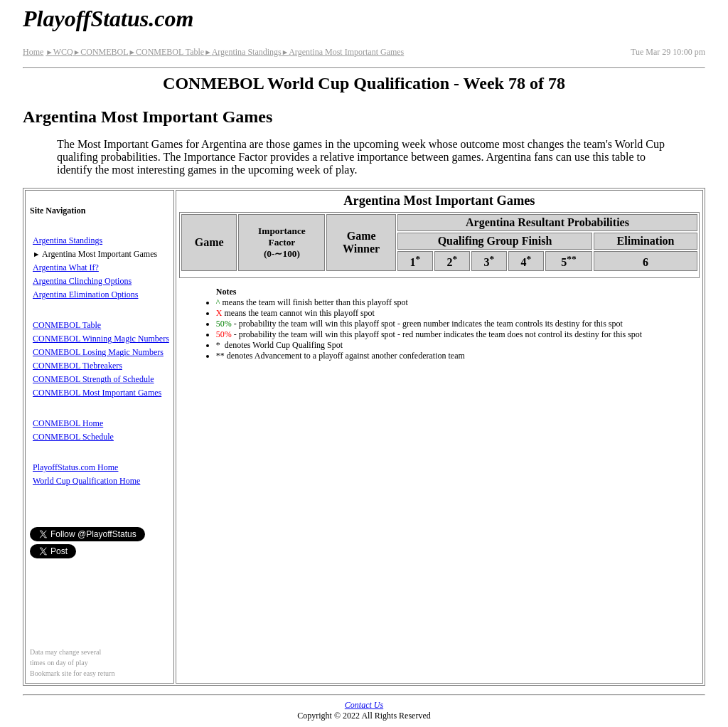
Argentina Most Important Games (343, 52)
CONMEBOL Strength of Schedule (93, 379)
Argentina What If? (66, 267)
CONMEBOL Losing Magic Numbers (98, 352)
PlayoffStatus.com (108, 18)
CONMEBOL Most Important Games (97, 393)
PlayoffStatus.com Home (75, 467)
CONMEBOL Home (68, 423)
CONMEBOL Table (167, 52)
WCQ (59, 52)
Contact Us (364, 705)
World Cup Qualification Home (86, 481)
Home (33, 52)
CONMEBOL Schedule (73, 437)
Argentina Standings (243, 52)
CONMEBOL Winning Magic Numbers (101, 339)
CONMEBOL (101, 52)
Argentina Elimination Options (85, 294)
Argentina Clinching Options (82, 281)
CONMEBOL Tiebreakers (77, 366)
